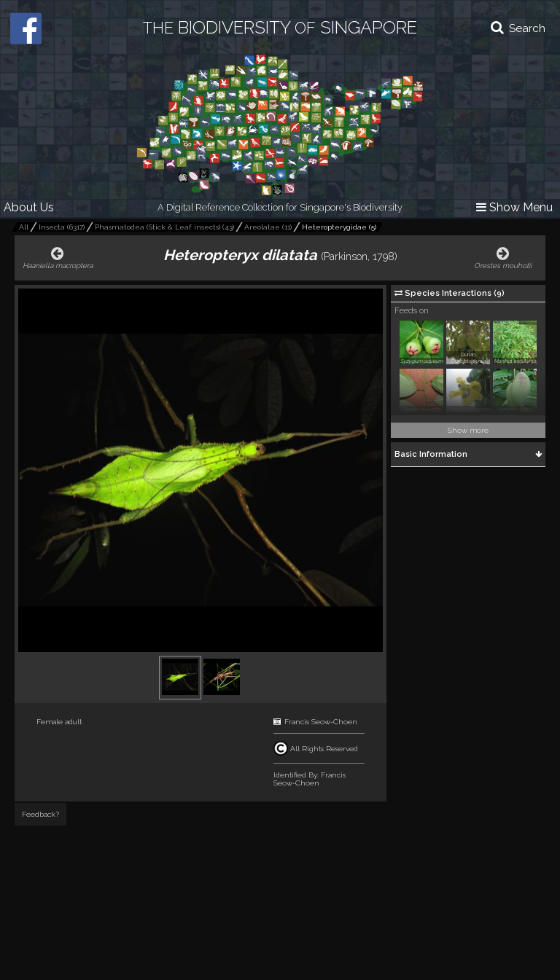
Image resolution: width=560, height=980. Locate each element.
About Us (29, 207)
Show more (468, 430)
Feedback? (40, 814)
